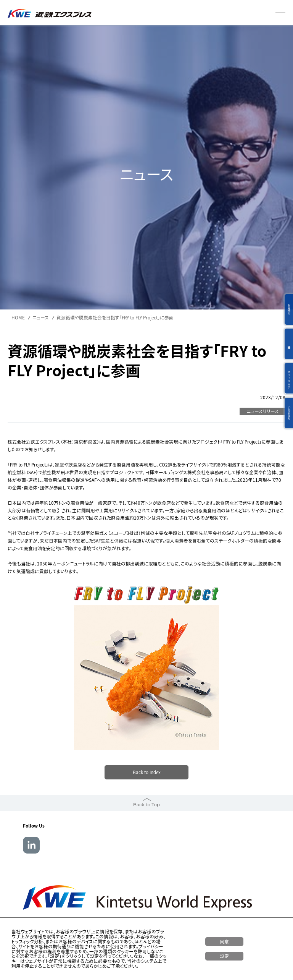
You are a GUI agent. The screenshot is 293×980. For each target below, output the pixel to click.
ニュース (41, 318)
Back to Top (146, 804)
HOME (18, 318)
